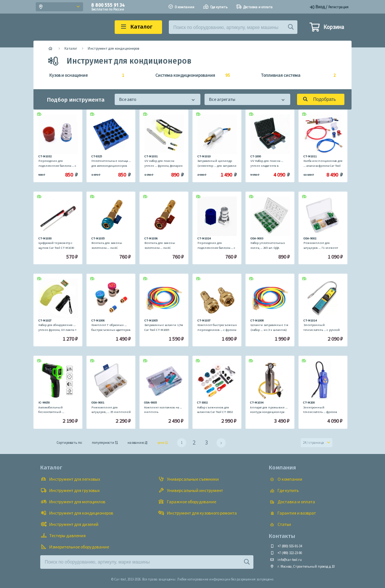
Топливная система (296, 75)
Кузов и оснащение (84, 75)
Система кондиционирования (190, 75)
